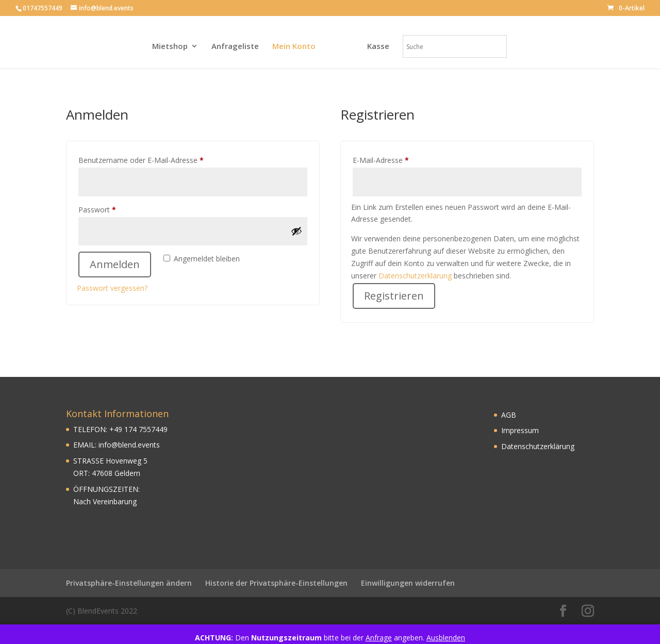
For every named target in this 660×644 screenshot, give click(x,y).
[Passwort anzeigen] (296, 231)
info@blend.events (129, 445)
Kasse (378, 47)
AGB (509, 415)
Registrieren (394, 296)
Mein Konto (294, 47)
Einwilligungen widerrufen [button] (408, 583)
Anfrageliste (235, 47)
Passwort (116, 209)
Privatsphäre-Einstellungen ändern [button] (129, 583)
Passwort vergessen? (112, 288)
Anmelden (115, 264)
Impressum (520, 430)
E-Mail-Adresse (400, 159)
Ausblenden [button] (446, 638)
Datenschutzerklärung (415, 276)
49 (118, 429)
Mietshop (170, 47)
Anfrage (379, 638)
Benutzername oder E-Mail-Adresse (160, 159)
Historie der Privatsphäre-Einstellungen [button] (276, 583)
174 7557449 (145, 429)
